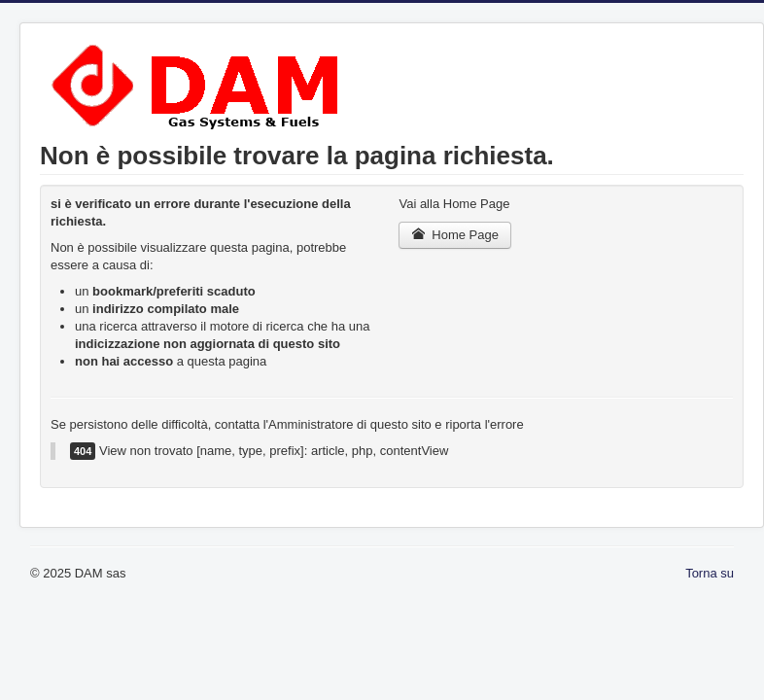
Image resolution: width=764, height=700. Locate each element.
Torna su (710, 573)
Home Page (455, 235)
